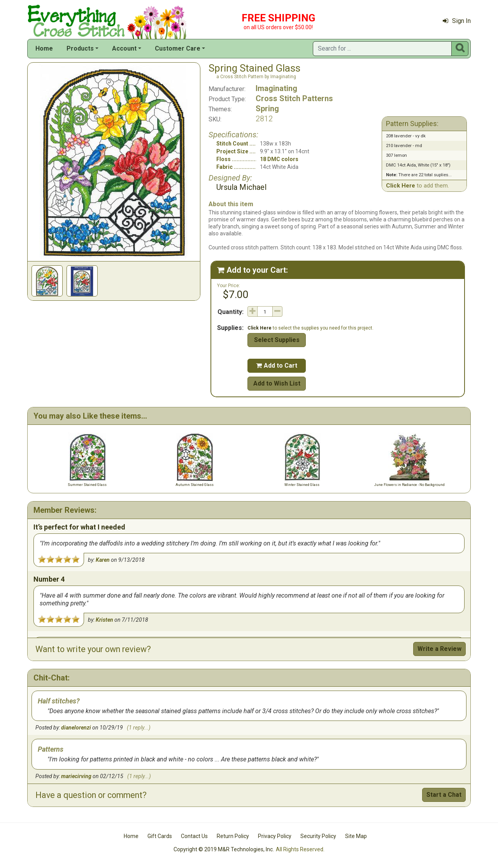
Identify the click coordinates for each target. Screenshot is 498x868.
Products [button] (80, 48)
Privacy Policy (275, 836)
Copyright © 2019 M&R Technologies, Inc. (224, 849)
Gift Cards (160, 836)
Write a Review (439, 649)
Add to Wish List (277, 383)
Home (44, 48)
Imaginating (276, 88)
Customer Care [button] (178, 48)
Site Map (356, 836)
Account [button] (124, 48)
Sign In (457, 21)
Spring (267, 109)
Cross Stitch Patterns (294, 98)
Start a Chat (444, 795)
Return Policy (233, 836)
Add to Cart (277, 366)
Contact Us (194, 836)
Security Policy (318, 836)
